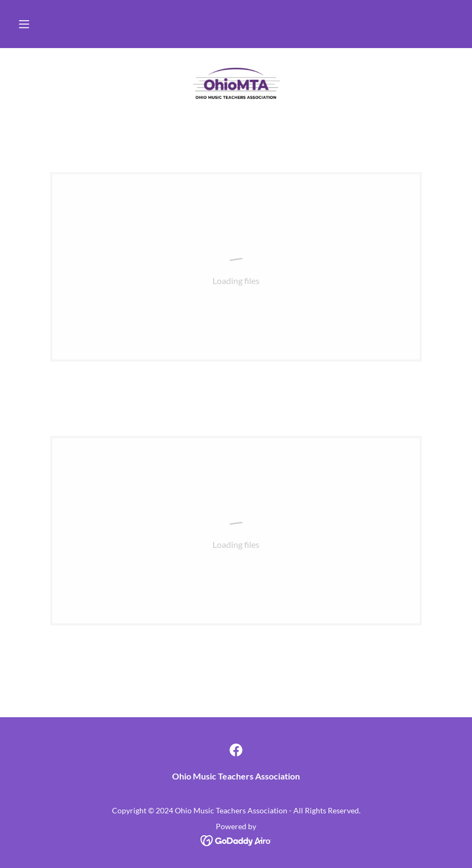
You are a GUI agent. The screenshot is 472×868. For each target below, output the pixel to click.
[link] (236, 83)
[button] (24, 24)
